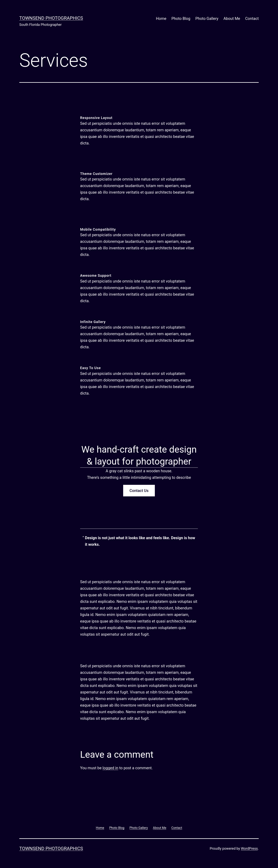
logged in (110, 768)
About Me (232, 19)
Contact (252, 19)
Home (161, 19)
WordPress (249, 848)
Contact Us (139, 491)
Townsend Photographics (51, 18)
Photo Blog (181, 19)
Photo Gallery (207, 19)
